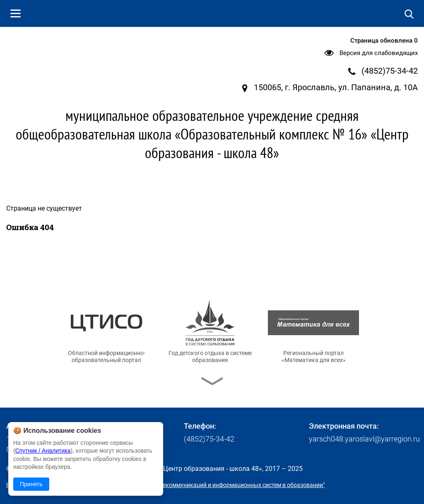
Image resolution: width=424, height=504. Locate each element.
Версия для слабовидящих (379, 53)
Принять (31, 484)
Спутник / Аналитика (43, 451)
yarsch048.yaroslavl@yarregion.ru (364, 439)
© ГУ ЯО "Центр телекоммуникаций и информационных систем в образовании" (218, 485)
